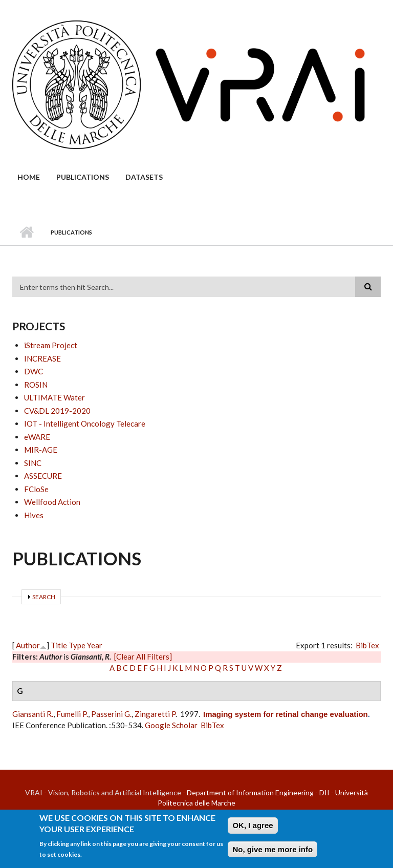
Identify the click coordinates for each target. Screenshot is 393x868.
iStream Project (51, 345)
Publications (83, 177)
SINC (33, 463)
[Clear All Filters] (143, 657)
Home (29, 177)
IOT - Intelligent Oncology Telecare (85, 424)
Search (44, 597)
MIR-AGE (41, 450)
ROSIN (36, 385)
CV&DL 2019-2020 (57, 411)
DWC (34, 371)
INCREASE (42, 358)
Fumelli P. (72, 714)
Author (28, 645)
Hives (34, 515)
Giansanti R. (33, 714)
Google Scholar (171, 725)
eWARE (37, 437)
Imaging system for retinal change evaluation (286, 714)
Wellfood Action (52, 502)
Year (95, 645)
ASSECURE (43, 476)
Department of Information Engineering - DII (258, 792)
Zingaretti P (155, 714)
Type (77, 645)
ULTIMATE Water (54, 397)
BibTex (367, 645)
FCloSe (36, 489)
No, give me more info (272, 853)
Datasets (144, 177)
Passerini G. (111, 714)
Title (59, 645)
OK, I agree (253, 829)
